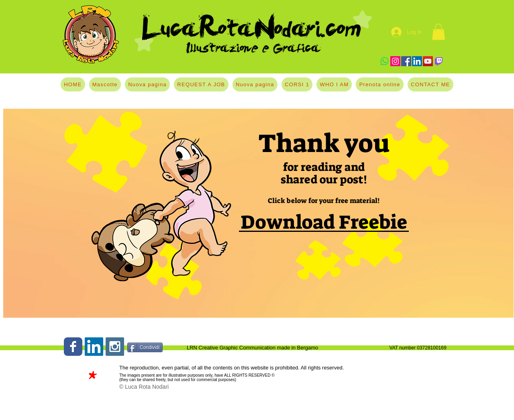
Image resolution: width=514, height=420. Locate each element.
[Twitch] (439, 61)
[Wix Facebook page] (73, 347)
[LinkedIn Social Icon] (94, 347)
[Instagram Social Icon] (115, 347)
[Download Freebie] (324, 222)
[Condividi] (145, 347)
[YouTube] (428, 61)
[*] (92, 378)
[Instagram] (395, 61)
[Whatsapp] (384, 61)
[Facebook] (406, 61)
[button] (439, 32)
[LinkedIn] (417, 61)
